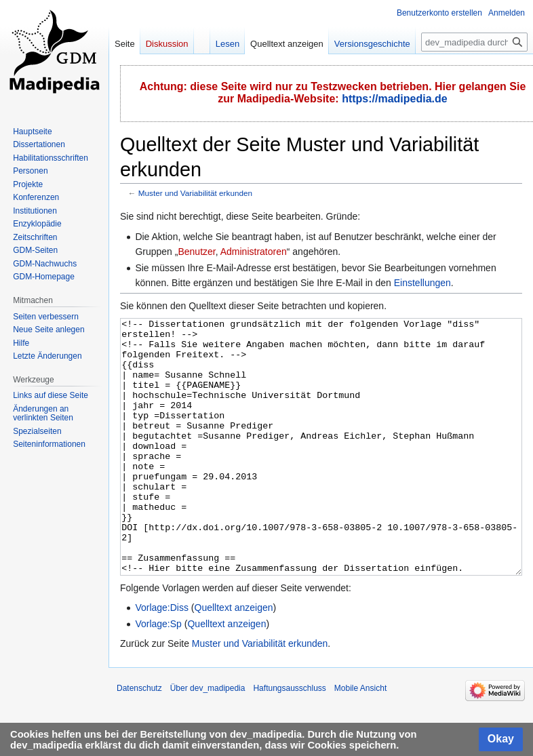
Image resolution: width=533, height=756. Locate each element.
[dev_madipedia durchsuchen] (474, 42)
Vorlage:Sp (158, 675)
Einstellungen (422, 283)
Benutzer (196, 252)
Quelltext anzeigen (234, 658)
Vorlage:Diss (162, 658)
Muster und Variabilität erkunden (195, 193)
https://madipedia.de (395, 99)
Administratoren (254, 252)
